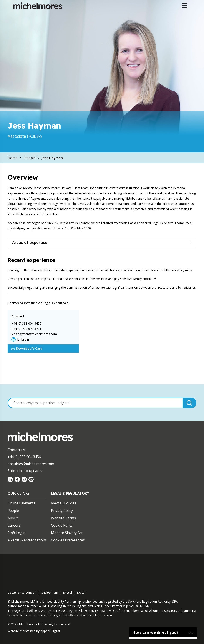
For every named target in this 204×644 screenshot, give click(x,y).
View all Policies (64, 503)
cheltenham (50, 593)
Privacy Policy (62, 511)
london (31, 593)
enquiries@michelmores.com (31, 464)
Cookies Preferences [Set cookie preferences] (68, 540)
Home (12, 158)
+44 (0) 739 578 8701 (26, 329)
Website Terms (63, 518)
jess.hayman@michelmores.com (34, 334)
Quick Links (19, 493)
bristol (67, 593)
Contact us (16, 450)
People (30, 158)
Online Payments (21, 503)
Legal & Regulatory (70, 493)
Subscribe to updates (25, 471)
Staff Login (17, 533)
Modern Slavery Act (67, 533)
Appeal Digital (50, 631)
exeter (81, 593)
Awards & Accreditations (27, 540)
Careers (14, 525)
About (13, 518)
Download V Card (27, 349)
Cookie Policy (62, 525)
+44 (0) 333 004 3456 (26, 323)
